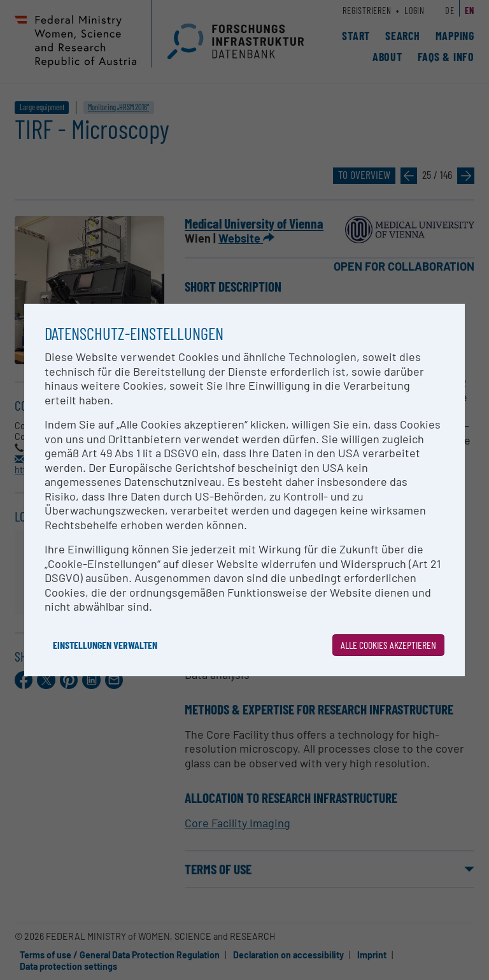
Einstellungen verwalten (105, 645)
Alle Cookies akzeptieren (388, 645)
